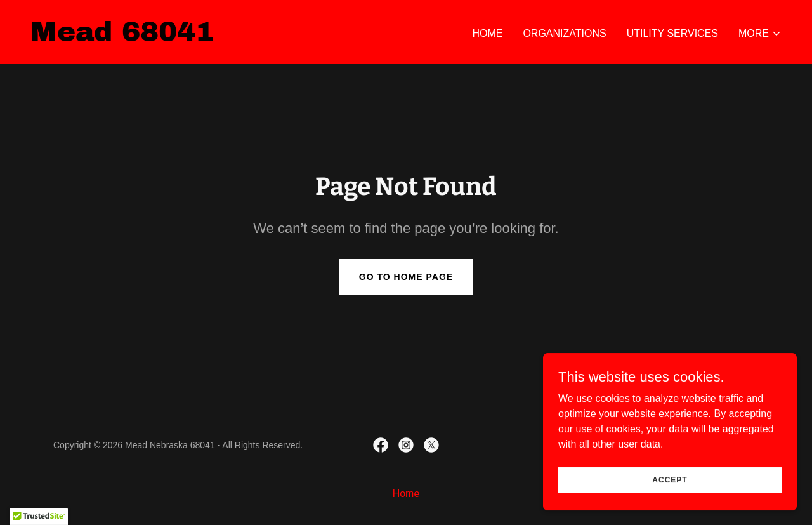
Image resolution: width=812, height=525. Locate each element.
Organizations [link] (564, 33)
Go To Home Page (406, 277)
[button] (760, 34)
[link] (122, 38)
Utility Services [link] (672, 33)
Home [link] (487, 33)
